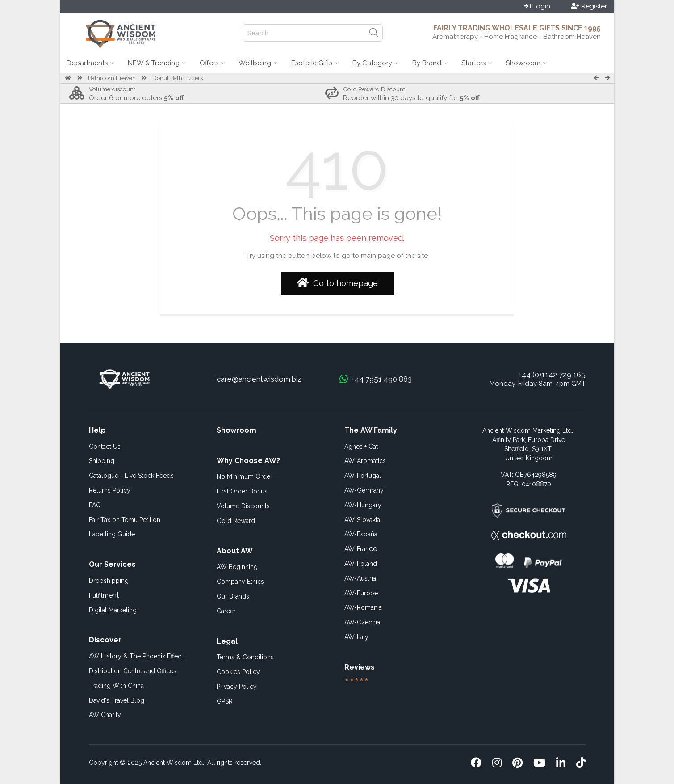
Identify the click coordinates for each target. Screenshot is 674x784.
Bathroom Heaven (112, 78)
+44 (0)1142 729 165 (552, 375)
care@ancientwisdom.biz (259, 379)
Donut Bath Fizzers (178, 78)
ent (104, 595)
